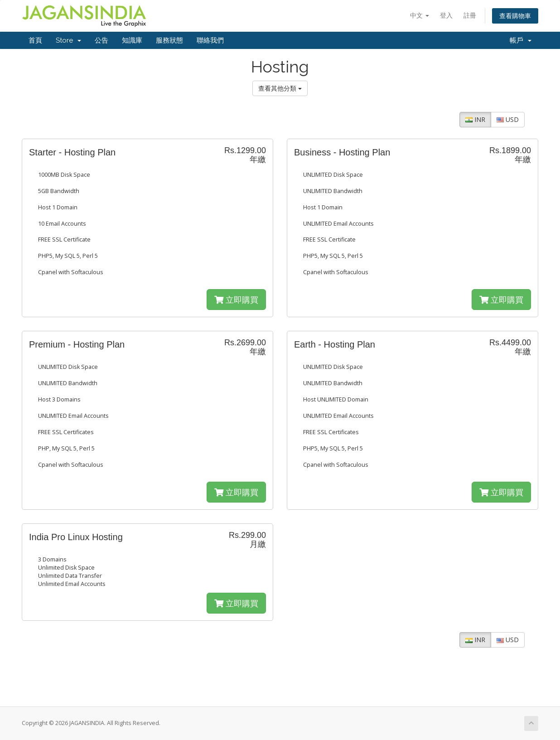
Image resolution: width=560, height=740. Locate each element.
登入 (446, 15)
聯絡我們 (210, 40)
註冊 (470, 15)
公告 (101, 40)
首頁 (35, 40)
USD (508, 119)
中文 (420, 15)
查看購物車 (515, 16)
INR (475, 119)
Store (68, 40)
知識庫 (132, 40)
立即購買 (236, 300)
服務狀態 (169, 40)
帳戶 (521, 40)
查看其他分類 (280, 88)
